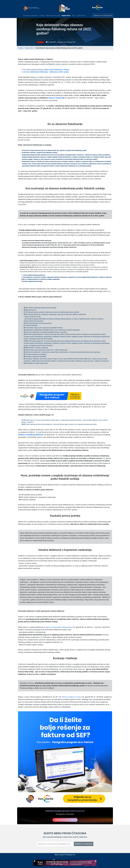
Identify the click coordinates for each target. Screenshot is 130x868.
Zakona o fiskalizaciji (56, 98)
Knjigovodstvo (66, 16)
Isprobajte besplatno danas (65, 820)
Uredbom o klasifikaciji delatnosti (31, 435)
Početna (42, 16)
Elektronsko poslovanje (53, 16)
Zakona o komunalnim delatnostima (59, 627)
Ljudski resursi (81, 16)
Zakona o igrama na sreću (71, 697)
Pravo (74, 16)
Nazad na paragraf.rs (31, 16)
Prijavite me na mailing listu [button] (103, 16)
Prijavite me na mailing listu (84, 844)
